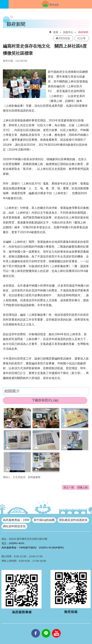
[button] (17, 418)
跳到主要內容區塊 (2, 2)
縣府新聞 (83, 32)
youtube (56, 629)
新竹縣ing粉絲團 (44, 520)
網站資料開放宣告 (14, 526)
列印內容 (64, 38)
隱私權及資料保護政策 (73, 520)
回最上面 (83, 487)
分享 (83, 38)
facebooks (36, 629)
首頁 (56, 32)
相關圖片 (12, 391)
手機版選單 (4, 4)
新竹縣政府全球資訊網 (50, 4)
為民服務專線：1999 (16, 520)
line (46, 629)
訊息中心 (68, 32)
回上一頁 (69, 487)
